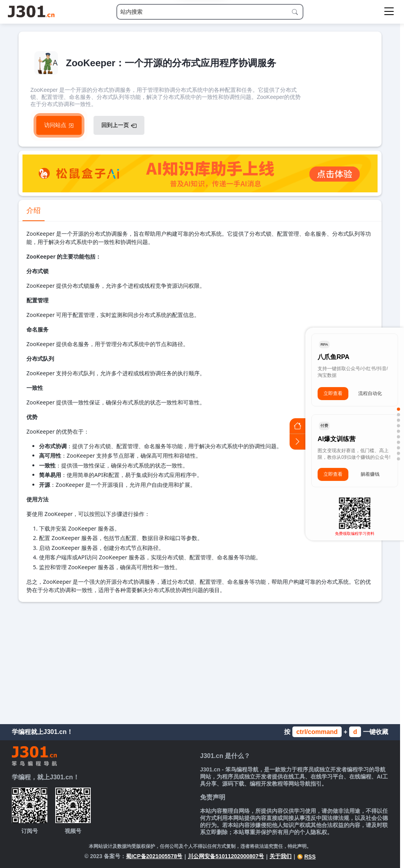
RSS (306, 857)
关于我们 (281, 856)
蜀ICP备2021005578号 (154, 856)
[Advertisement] (200, 661)
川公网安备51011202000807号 (226, 856)
